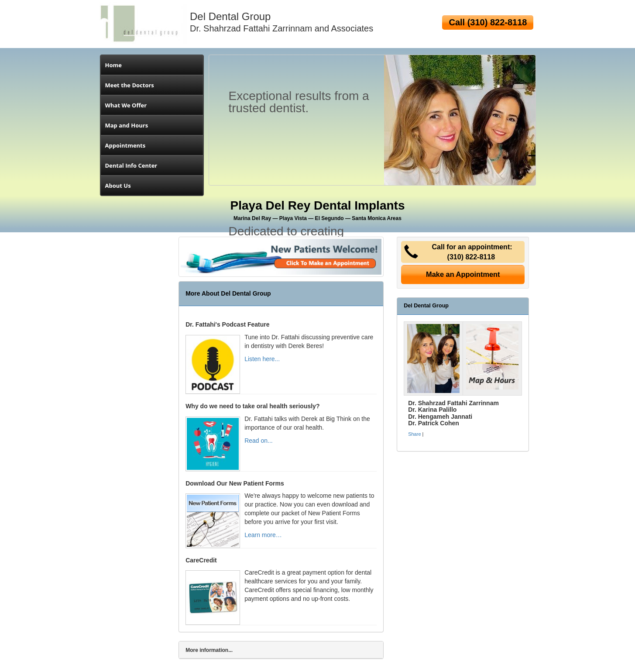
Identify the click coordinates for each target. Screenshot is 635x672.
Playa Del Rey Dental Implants (318, 210)
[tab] (281, 650)
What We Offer (126, 105)
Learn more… (263, 535)
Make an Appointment (463, 274)
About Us (118, 186)
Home (113, 65)
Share (414, 434)
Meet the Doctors (130, 85)
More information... (209, 650)
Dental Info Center (131, 165)
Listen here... (262, 359)
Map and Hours (127, 125)
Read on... (259, 441)
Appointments (125, 145)
